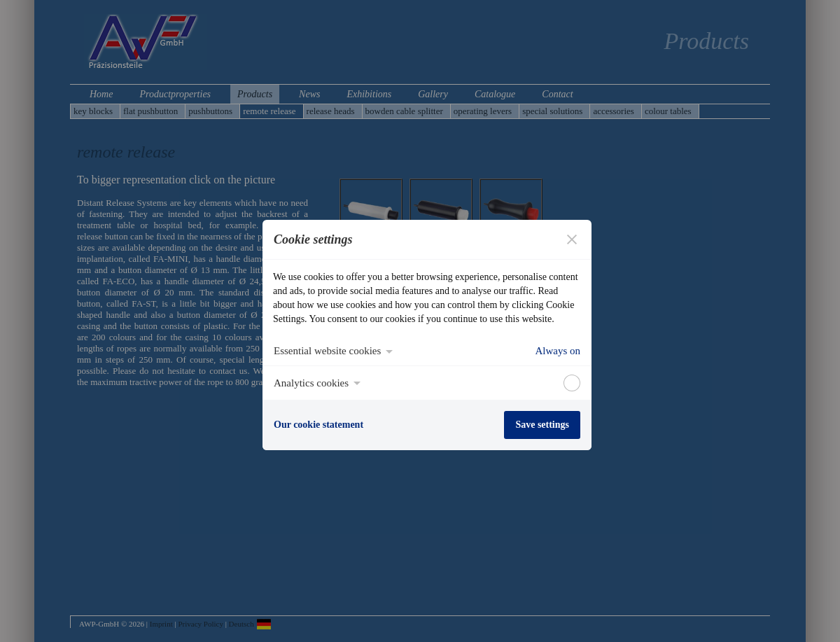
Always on (558, 351)
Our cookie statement (318, 425)
